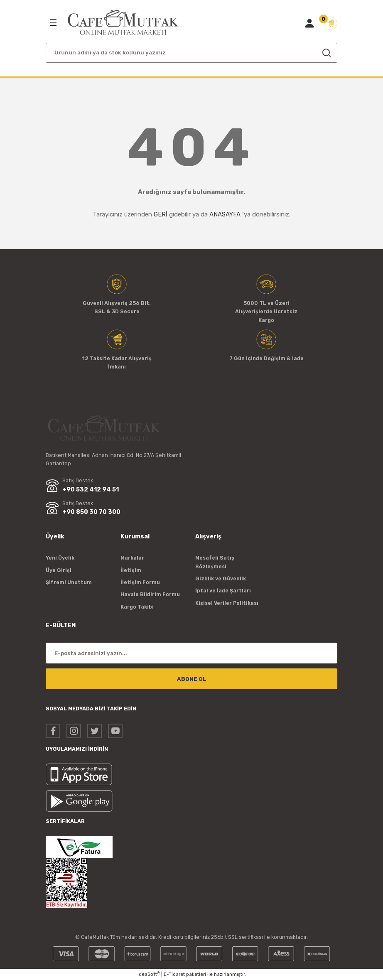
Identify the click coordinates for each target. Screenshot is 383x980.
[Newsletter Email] (191, 653)
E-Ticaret (174, 974)
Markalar (132, 558)
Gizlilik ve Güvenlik (221, 578)
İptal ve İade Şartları (223, 591)
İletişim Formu (140, 582)
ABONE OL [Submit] (192, 679)
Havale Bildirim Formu (150, 594)
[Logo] (123, 23)
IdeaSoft (149, 974)
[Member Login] (309, 23)
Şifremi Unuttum (69, 582)
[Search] (191, 53)
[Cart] (331, 23)
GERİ (161, 214)
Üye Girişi (59, 570)
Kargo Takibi (137, 607)
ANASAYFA (225, 214)
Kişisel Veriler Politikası (227, 603)
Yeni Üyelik (60, 558)
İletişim (131, 570)
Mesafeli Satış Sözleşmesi (215, 562)
